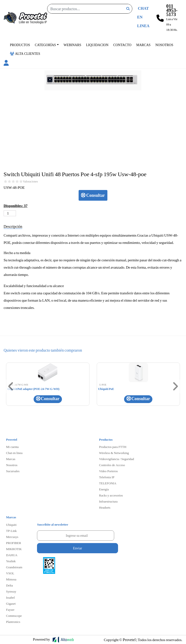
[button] (6, 64)
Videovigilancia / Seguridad (117, 459)
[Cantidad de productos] (10, 213)
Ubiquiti (11, 525)
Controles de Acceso (112, 465)
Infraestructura (108, 501)
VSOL (10, 573)
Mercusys (12, 537)
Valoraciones (30, 182)
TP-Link (11, 531)
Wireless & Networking (114, 453)
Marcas (143, 45)
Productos (20, 45)
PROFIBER (14, 543)
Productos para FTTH (113, 447)
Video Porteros (108, 471)
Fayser (10, 610)
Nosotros (164, 45)
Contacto (122, 45)
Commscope (14, 616)
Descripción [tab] (13, 226)
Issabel (10, 597)
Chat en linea (14, 453)
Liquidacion (97, 45)
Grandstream (14, 567)
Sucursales (13, 471)
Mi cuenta (12, 447)
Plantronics (13, 622)
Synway (11, 591)
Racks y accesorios (111, 495)
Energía (104, 489)
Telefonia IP (107, 477)
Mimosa (11, 579)
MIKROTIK (14, 549)
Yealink (11, 561)
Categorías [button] (45, 45)
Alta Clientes (25, 54)
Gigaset (11, 603)
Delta (9, 585)
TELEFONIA (108, 483)
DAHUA (12, 555)
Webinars (72, 45)
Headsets (105, 507)
